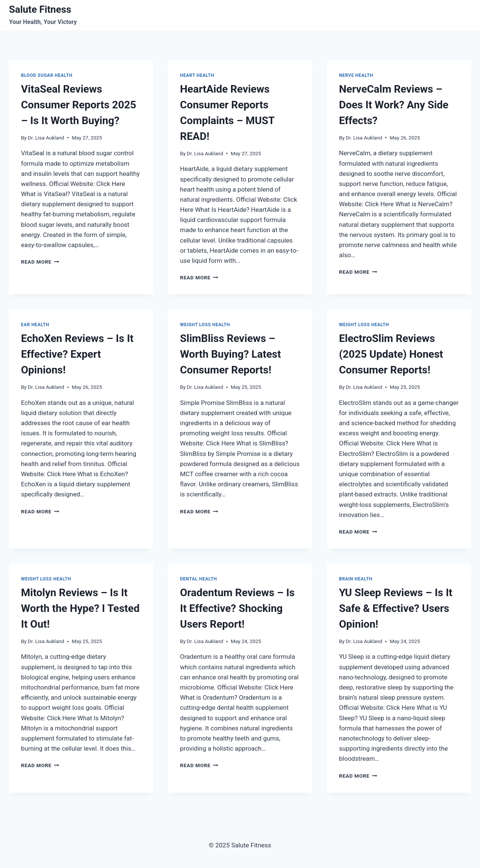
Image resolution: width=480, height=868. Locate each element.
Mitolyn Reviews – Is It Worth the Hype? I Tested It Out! (80, 608)
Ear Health (35, 325)
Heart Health (197, 75)
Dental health (198, 579)
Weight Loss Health (205, 325)
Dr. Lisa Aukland (46, 138)
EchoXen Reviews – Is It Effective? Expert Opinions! (77, 354)
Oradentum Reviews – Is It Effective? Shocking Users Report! (237, 608)
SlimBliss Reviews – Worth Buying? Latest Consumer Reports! (230, 354)
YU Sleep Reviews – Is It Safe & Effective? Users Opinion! (396, 608)
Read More (40, 262)
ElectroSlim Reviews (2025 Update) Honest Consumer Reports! (391, 354)
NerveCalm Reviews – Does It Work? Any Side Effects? (394, 105)
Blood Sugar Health (47, 75)
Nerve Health (356, 75)
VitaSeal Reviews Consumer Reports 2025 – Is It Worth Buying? (79, 105)
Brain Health (356, 579)
